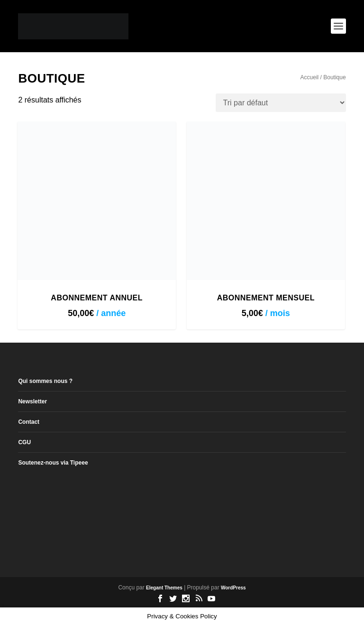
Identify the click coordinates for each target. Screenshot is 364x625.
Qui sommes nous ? (45, 381)
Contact (29, 422)
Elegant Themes (164, 588)
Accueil (310, 77)
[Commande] (281, 103)
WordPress (233, 588)
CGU (24, 442)
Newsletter (32, 401)
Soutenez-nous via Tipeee (53, 463)
